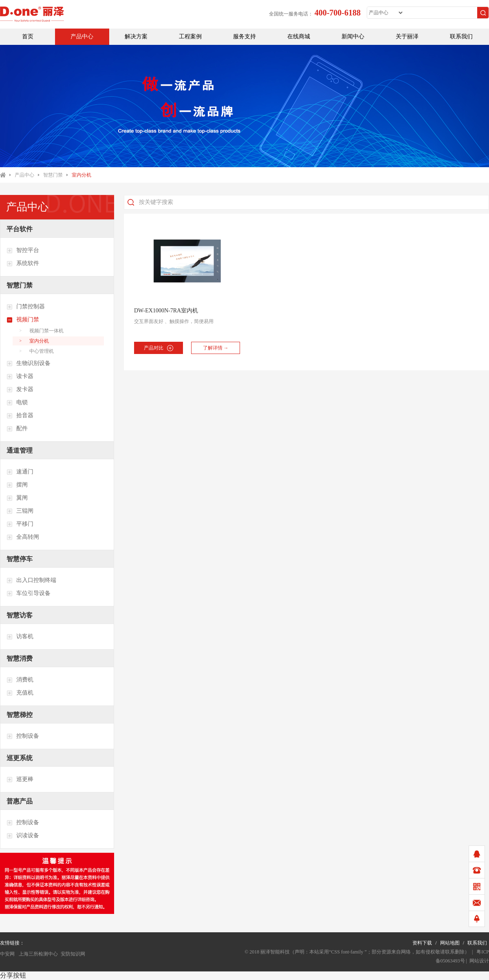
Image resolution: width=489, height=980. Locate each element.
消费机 (20, 680)
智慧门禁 (53, 175)
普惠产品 (20, 801)
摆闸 (17, 485)
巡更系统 (20, 758)
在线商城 (299, 37)
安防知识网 (73, 954)
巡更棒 (20, 779)
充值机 (20, 693)
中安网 (7, 954)
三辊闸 (20, 511)
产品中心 (82, 37)
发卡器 (20, 389)
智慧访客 (20, 615)
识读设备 (23, 836)
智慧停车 (20, 559)
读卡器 (20, 376)
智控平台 (23, 250)
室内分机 (81, 175)
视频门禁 (23, 320)
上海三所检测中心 (38, 954)
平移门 (20, 524)
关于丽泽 (407, 37)
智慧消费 (20, 658)
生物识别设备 (29, 363)
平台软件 (20, 229)
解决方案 (136, 37)
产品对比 (158, 348)
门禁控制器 (26, 307)
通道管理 (20, 450)
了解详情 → (216, 348)
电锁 (17, 403)
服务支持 (244, 37)
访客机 (20, 637)
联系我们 (461, 37)
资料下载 (422, 943)
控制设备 (23, 736)
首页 (28, 37)
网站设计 (479, 961)
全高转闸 (23, 537)
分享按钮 (13, 975)
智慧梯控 (20, 715)
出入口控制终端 (31, 580)
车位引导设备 (29, 593)
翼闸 (17, 498)
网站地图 (450, 943)
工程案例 (190, 37)
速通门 (20, 472)
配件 (17, 429)
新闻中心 (353, 37)
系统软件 (23, 263)
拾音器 (20, 416)
